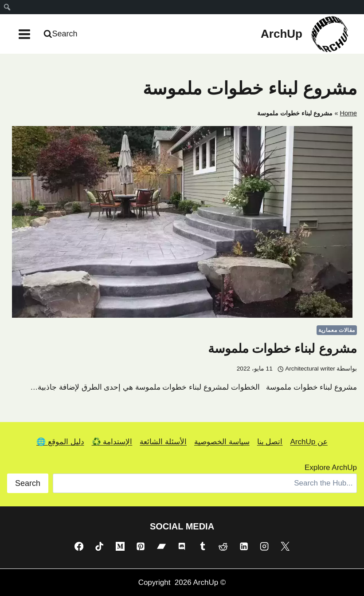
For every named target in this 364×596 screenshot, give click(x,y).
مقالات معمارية (337, 330)
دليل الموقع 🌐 (60, 442)
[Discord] (182, 546)
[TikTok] (99, 546)
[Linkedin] (244, 546)
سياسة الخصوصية (222, 442)
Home (348, 113)
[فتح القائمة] (25, 34)
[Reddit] (223, 546)
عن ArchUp (309, 442)
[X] (285, 546)
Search (28, 483)
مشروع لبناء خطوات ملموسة (282, 349)
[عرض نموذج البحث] (62, 34)
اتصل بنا (270, 442)
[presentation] (182, 222)
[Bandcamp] (161, 546)
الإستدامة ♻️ (112, 442)
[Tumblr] (203, 546)
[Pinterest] (141, 546)
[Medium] (120, 546)
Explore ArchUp (331, 468)
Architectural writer (310, 369)
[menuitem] (7, 7)
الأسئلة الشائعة (163, 442)
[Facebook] (79, 546)
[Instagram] (264, 546)
